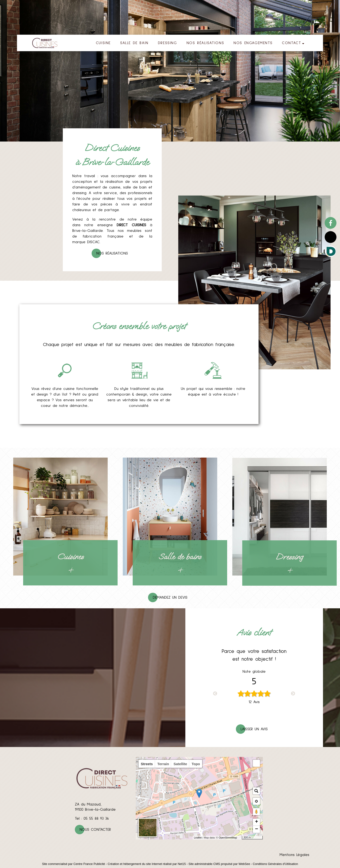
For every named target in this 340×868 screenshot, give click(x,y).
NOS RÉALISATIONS (205, 43)
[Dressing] (280, 517)
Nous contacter (95, 830)
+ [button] (257, 822)
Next (293, 694)
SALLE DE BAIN (134, 43)
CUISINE (103, 43)
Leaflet (198, 838)
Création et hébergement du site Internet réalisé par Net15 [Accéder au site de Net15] (147, 864)
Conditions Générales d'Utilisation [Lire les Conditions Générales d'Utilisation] (275, 864)
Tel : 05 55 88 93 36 (92, 818)
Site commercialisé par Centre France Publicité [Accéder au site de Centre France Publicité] (74, 864)
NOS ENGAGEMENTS (253, 43)
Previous (215, 694)
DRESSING (168, 43)
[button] (256, 763)
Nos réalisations (112, 253)
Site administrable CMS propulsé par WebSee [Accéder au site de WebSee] (219, 864)
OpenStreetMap (228, 838)
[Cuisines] (60, 517)
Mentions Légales (294, 855)
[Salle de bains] (170, 517)
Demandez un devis (170, 597)
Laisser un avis (254, 729)
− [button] (257, 829)
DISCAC (93, 242)
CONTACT (291, 43)
